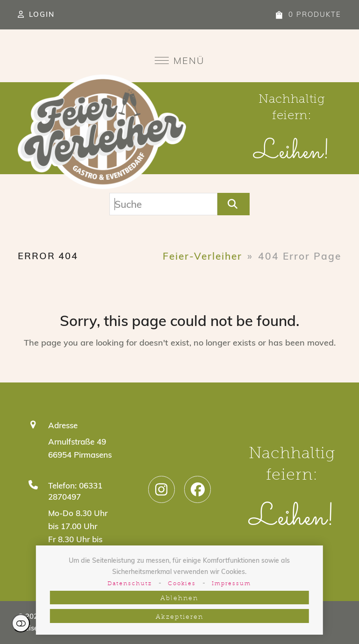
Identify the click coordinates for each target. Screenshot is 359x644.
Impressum (231, 584)
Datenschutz (130, 584)
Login (42, 14)
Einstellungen (21, 623)
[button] (180, 60)
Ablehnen (179, 598)
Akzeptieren (179, 617)
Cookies (182, 584)
